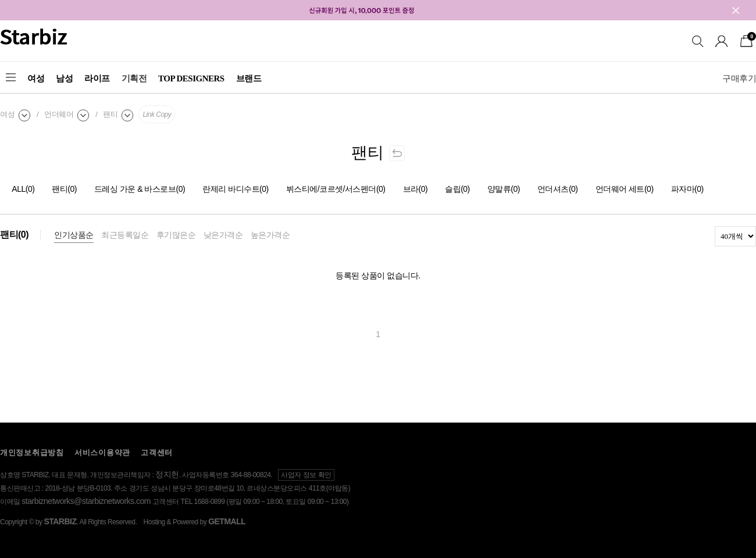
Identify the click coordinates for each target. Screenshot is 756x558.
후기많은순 (176, 235)
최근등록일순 (125, 235)
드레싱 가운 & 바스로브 (140, 189)
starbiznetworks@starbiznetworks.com (86, 501)
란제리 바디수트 (236, 189)
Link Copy (157, 115)
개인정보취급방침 (32, 453)
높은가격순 (270, 235)
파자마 (687, 189)
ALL (23, 189)
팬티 (64, 189)
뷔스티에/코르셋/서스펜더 (336, 189)
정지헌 (167, 474)
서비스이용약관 (102, 453)
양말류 (504, 189)
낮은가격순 (223, 235)
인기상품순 (74, 235)
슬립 (457, 189)
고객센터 (157, 453)
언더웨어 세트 (625, 189)
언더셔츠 (558, 189)
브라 (416, 189)
